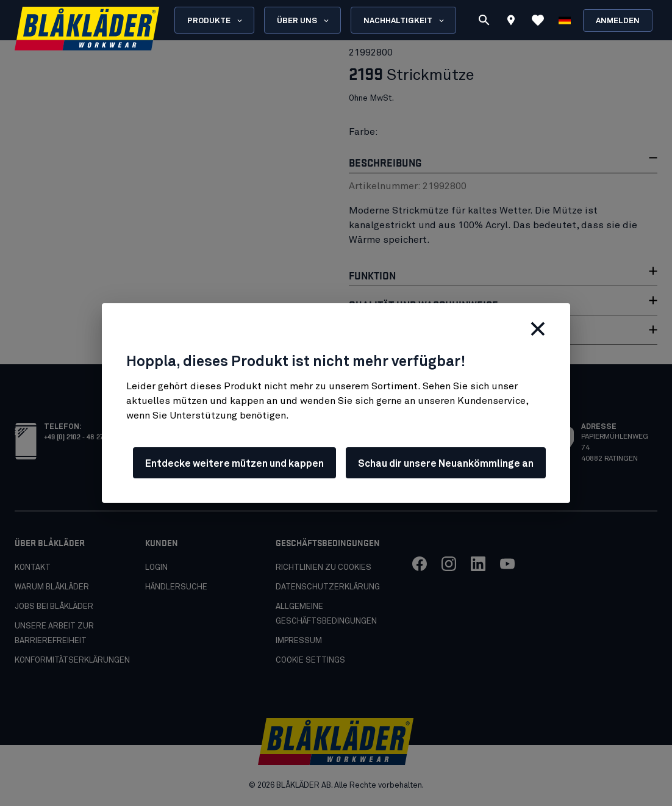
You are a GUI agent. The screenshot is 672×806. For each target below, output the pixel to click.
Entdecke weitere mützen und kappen (234, 464)
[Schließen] (538, 329)
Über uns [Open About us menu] (304, 21)
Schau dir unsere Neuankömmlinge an (446, 464)
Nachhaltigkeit (405, 21)
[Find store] (511, 22)
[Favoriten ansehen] (538, 20)
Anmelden (618, 21)
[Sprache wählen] (565, 20)
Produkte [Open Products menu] (216, 21)
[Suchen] (484, 20)
